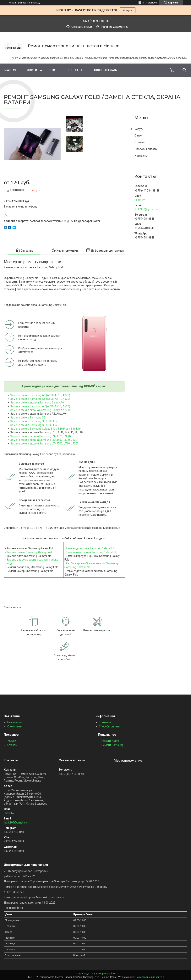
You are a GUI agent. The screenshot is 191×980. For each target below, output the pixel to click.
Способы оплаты (105, 70)
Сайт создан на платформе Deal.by (96, 974)
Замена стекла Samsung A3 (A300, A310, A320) (40, 395)
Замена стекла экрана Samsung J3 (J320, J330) (41, 436)
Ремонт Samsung (112, 745)
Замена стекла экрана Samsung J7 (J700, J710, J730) (44, 444)
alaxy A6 (59, 403)
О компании (15, 726)
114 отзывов (150, 3)
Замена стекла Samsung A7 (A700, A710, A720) (40, 406)
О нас (53, 70)
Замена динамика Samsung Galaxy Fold (91, 548)
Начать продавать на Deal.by (24, 3)
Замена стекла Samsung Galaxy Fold (29, 552)
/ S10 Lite (75, 429)
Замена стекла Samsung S (27, 418)
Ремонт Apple (110, 741)
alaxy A (58, 410)
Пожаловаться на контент (150, 977)
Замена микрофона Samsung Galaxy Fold (92, 552)
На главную (15, 722)
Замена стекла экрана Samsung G (32, 403)
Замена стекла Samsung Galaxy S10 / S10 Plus (39, 429)
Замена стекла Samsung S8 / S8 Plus (34, 421)
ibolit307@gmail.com (147, 209)
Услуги (128, 10)
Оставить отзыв (82, 27)
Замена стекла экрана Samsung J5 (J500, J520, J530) (44, 440)
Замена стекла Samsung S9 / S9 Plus (34, 425)
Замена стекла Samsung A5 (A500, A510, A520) (40, 399)
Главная (10, 70)
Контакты (75, 70)
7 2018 (66, 410)
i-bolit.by (140, 200)
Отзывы (140, 142)
